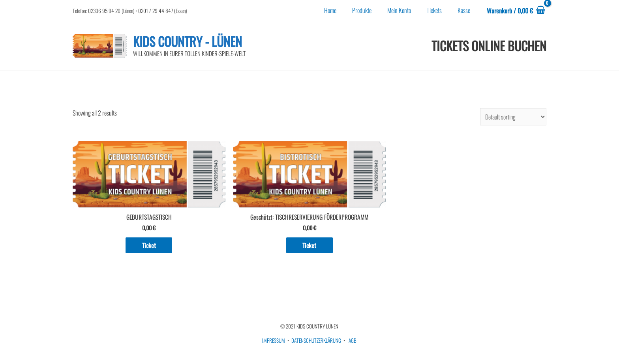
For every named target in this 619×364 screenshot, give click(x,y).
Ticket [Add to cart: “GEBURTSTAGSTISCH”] (149, 246)
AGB (353, 342)
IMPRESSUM (274, 342)
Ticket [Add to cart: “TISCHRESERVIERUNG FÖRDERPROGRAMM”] (309, 246)
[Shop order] (513, 117)
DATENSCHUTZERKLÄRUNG (316, 342)
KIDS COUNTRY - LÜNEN (188, 41)
